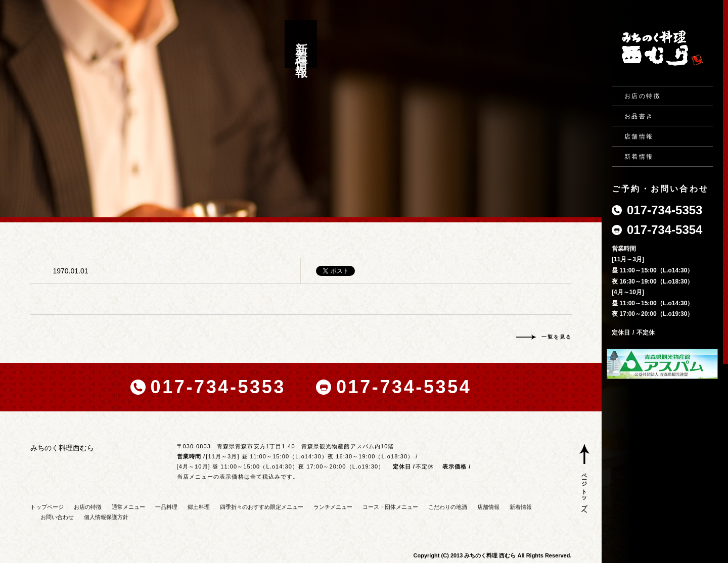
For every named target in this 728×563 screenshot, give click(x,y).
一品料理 (166, 507)
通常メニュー (128, 507)
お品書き (639, 116)
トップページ (47, 507)
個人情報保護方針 (106, 517)
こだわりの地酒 (448, 507)
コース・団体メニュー (390, 507)
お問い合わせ (57, 517)
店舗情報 (639, 136)
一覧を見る (557, 337)
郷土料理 (199, 507)
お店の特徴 (643, 96)
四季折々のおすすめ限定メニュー (262, 507)
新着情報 (639, 157)
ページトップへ (584, 492)
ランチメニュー (333, 507)
